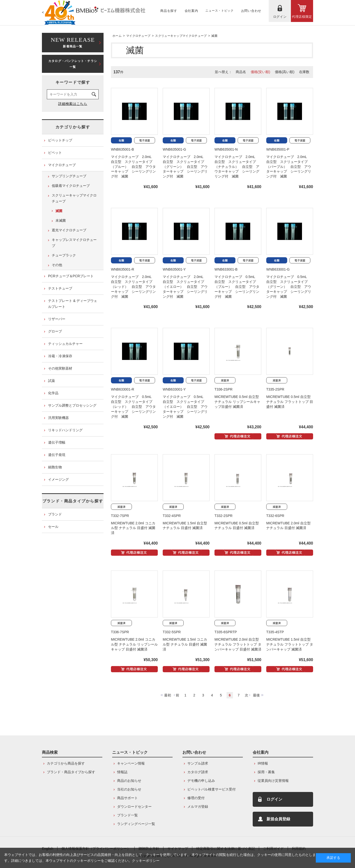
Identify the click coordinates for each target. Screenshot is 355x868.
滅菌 (214, 36)
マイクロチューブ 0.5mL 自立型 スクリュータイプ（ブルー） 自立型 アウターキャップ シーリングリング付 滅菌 (237, 287)
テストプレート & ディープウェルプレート (73, 304)
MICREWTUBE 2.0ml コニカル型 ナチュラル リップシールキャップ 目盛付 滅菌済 (134, 644)
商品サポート (127, 798)
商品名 (241, 72)
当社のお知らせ (129, 789)
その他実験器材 (60, 368)
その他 (57, 265)
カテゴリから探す (73, 127)
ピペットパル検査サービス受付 (212, 789)
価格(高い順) (285, 72)
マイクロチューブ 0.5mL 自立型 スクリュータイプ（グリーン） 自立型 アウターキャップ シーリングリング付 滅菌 (289, 287)
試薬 (52, 381)
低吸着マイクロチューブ (71, 186)
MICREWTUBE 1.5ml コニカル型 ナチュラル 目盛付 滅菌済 (185, 644)
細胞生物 (55, 467)
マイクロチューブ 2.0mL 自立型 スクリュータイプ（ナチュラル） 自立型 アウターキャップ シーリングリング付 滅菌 (237, 167)
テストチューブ (60, 288)
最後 (256, 695)
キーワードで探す (73, 82)
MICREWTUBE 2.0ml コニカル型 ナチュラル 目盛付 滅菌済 (133, 528)
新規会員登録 (278, 819)
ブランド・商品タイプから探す (73, 501)
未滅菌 (61, 220)
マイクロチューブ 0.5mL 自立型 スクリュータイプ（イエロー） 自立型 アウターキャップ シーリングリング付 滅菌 (185, 407)
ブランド (55, 514)
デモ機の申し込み (201, 781)
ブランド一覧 (127, 815)
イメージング (58, 479)
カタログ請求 (198, 772)
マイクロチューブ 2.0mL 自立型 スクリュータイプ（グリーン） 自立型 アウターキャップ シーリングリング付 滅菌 (185, 167)
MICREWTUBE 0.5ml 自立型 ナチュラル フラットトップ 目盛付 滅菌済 (290, 402)
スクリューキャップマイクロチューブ (181, 36)
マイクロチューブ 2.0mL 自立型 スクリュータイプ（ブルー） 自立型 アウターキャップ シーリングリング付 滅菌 (133, 167)
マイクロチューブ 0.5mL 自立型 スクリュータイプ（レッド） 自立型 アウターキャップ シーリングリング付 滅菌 (133, 407)
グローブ (55, 331)
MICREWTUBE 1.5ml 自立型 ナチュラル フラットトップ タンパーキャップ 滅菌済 (290, 644)
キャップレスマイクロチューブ (74, 243)
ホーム (117, 36)
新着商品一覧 (73, 42)
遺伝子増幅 (57, 442)
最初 (168, 695)
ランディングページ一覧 (136, 824)
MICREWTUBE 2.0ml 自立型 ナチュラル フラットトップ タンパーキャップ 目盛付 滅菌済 (238, 644)
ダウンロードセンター (134, 807)
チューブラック (64, 255)
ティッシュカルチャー (65, 344)
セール (53, 527)
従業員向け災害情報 (273, 781)
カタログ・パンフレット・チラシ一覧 (73, 64)
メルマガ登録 (198, 807)
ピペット (55, 153)
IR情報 (263, 763)
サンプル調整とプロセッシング (72, 405)
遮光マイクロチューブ (69, 230)
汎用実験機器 (58, 418)
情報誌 (122, 772)
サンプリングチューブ (69, 176)
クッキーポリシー (146, 861)
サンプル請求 (198, 763)
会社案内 (261, 752)
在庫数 (304, 72)
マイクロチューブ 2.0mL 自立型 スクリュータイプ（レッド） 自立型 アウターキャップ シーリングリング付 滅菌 (133, 287)
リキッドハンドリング (65, 430)
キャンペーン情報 (131, 763)
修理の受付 (196, 798)
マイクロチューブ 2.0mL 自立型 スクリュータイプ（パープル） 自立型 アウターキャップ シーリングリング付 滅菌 (289, 167)
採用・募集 (266, 772)
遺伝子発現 (57, 455)
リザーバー (57, 319)
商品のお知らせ (129, 781)
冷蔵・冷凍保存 (60, 356)
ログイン (274, 799)
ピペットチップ (60, 140)
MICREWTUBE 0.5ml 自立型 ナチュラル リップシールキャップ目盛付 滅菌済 (237, 402)
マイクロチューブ (138, 36)
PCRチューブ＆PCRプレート (71, 276)
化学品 (53, 393)
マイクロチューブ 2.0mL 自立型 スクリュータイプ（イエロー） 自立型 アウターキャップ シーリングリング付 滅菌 (185, 287)
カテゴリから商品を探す (66, 763)
